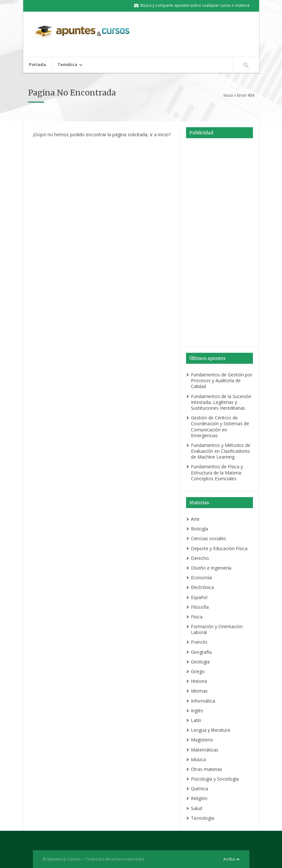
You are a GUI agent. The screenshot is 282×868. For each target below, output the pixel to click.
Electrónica (202, 587)
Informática (203, 701)
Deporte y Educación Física (219, 548)
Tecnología (203, 818)
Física (197, 617)
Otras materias (207, 769)
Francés (199, 642)
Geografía (201, 652)
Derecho (200, 558)
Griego (198, 671)
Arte (195, 519)
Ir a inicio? (160, 134)
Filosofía (200, 607)
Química (199, 789)
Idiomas (199, 691)
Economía (201, 578)
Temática (67, 65)
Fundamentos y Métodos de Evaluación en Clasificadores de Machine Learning (221, 451)
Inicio (228, 95)
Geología (200, 662)
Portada (37, 64)
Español (199, 597)
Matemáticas (205, 750)
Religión (199, 798)
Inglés (197, 711)
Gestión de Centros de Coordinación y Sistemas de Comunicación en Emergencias (220, 427)
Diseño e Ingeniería (211, 568)
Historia (199, 681)
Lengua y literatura (210, 730)
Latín (196, 720)
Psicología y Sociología (215, 779)
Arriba (229, 859)
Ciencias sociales (209, 538)
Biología (199, 529)
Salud (197, 808)
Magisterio (202, 740)
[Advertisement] (220, 243)
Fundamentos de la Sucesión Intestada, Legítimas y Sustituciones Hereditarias (221, 402)
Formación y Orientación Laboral (217, 629)
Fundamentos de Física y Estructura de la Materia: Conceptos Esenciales (217, 472)
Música (198, 759)
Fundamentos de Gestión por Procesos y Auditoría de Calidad (222, 380)
